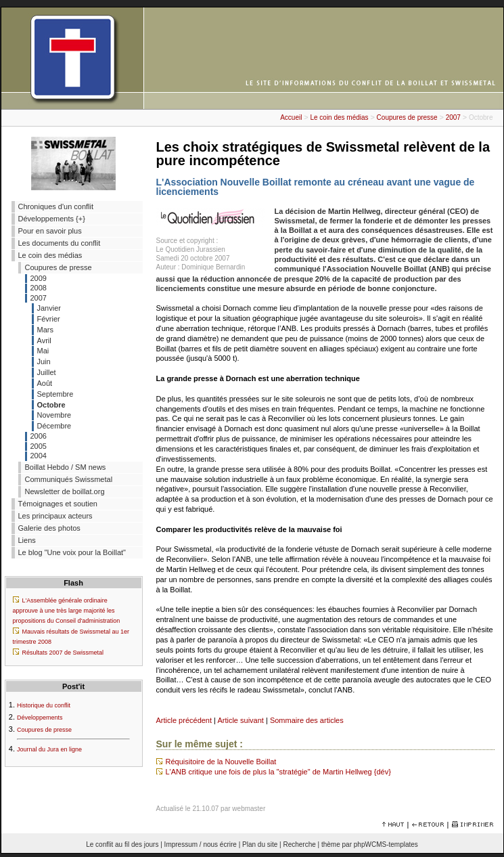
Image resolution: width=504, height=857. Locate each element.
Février (49, 319)
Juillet (47, 372)
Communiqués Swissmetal (69, 479)
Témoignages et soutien (58, 504)
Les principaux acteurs (55, 516)
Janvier (49, 308)
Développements (40, 718)
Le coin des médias (339, 117)
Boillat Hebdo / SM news (66, 467)
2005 (39, 446)
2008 (39, 288)
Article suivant (240, 720)
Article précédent (184, 720)
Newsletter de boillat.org (65, 491)
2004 (39, 456)
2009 (39, 278)
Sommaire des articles (307, 720)
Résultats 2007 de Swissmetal (63, 653)
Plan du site (260, 844)
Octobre (51, 405)
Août (45, 383)
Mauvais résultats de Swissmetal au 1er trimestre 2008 (71, 637)
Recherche (299, 844)
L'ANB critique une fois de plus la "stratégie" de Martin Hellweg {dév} (278, 772)
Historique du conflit (44, 705)
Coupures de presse (407, 117)
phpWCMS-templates (386, 844)
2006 (39, 436)
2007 (453, 117)
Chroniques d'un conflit (56, 206)
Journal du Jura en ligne (49, 749)
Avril (44, 340)
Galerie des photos (49, 528)
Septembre (55, 394)
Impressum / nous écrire (201, 844)
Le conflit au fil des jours (122, 844)
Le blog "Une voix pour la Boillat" (72, 552)
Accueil (291, 117)
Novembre (54, 415)
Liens (27, 540)
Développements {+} (52, 219)
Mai (43, 351)
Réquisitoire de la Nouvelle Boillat (221, 762)
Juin (44, 361)
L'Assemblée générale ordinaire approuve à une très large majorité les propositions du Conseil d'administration (67, 611)
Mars (45, 330)
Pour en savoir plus (50, 231)
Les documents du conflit (60, 243)
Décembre (54, 426)
